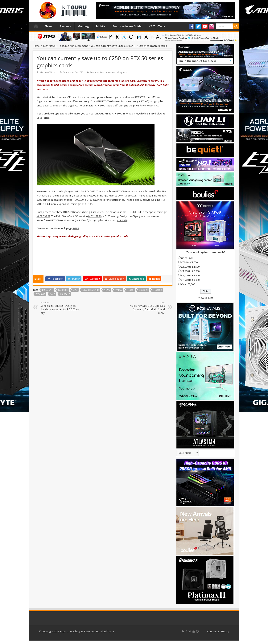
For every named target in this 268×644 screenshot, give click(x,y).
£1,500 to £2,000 (190, 271)
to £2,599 (122, 220)
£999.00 (79, 200)
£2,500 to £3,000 (190, 280)
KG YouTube (157, 26)
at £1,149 (87, 204)
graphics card (91, 290)
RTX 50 (130, 290)
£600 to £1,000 (189, 262)
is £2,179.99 (95, 216)
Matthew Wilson (48, 72)
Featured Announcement (73, 46)
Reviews (65, 26)
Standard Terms (105, 631)
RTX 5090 (41, 294)
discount (47, 290)
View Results (206, 298)
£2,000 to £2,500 (190, 275)
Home (36, 26)
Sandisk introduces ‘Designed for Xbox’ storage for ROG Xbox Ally (60, 308)
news (107, 290)
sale (53, 294)
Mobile (101, 26)
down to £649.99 (149, 105)
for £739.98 (132, 114)
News (49, 26)
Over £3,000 (188, 284)
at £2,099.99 (43, 216)
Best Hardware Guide (127, 26)
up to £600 (187, 258)
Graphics (122, 72)
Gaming (84, 26)
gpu (75, 290)
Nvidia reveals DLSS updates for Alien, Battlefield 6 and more (145, 308)
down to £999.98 (127, 196)
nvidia (118, 290)
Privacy (225, 631)
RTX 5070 (143, 290)
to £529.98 (56, 105)
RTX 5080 (157, 290)
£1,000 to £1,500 (190, 267)
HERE (76, 228)
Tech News (49, 46)
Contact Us (213, 631)
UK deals (65, 294)
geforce (63, 290)
